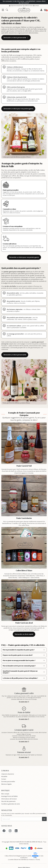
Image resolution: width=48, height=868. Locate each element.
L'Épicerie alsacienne (16, 6)
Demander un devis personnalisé (16, 38)
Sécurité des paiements (8, 801)
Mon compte (5, 794)
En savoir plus (24, 702)
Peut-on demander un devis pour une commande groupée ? (19, 666)
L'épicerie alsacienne (8, 774)
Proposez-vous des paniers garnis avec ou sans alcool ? (18, 655)
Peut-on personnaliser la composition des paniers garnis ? (19, 650)
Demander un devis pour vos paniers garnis (18, 109)
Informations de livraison (9, 799)
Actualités (4, 776)
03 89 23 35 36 (28, 6)
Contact (36, 6)
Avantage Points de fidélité (9, 796)
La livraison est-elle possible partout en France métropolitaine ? (20, 678)
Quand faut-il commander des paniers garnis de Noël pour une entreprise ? (20, 672)
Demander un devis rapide (24, 634)
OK (44, 819)
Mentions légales (6, 784)
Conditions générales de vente (11, 804)
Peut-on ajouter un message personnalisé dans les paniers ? (19, 660)
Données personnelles (8, 781)
